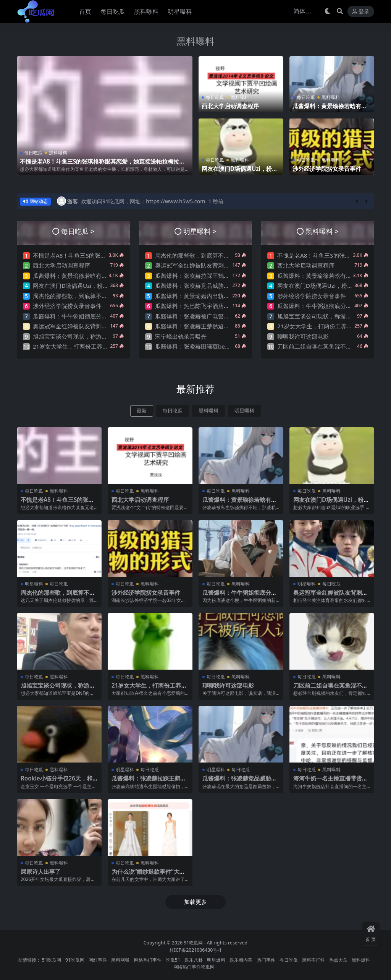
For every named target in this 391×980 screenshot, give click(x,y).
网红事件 (98, 960)
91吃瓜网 (193, 943)
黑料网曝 (120, 960)
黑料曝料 (195, 41)
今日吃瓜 (289, 960)
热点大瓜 (338, 960)
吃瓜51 (173, 960)
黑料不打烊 (313, 960)
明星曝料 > (200, 231)
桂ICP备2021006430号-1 (196, 950)
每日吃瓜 (33, 153)
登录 (361, 12)
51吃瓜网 (52, 960)
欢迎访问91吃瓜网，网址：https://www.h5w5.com (143, 201)
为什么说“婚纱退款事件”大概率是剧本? (148, 875)
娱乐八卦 (194, 960)
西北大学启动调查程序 (230, 106)
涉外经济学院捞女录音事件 (327, 169)
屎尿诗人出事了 (41, 871)
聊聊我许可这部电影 (303, 336)
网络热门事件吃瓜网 (194, 967)
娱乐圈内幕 (241, 960)
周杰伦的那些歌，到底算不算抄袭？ (79, 296)
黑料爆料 (361, 960)
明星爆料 (216, 960)
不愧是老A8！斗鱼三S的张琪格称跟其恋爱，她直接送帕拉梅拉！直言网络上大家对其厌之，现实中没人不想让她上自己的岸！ (102, 165)
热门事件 (266, 960)
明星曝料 (244, 411)
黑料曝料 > (322, 231)
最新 (142, 411)
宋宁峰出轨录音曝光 (181, 336)
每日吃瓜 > (78, 231)
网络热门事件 (148, 960)
